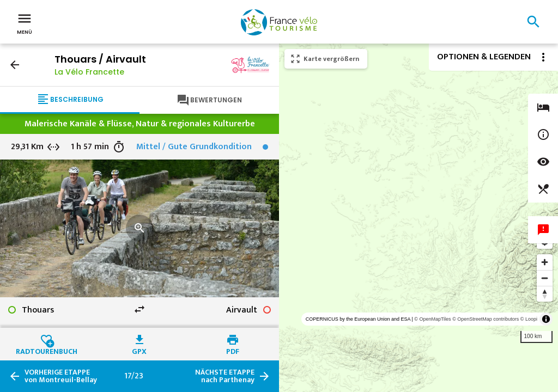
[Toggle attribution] (546, 319)
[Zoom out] (545, 278)
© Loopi (529, 319)
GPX (139, 350)
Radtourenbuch (47, 350)
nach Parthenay (225, 376)
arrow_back (15, 65)
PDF (233, 350)
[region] (418, 218)
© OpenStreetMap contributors (486, 319)
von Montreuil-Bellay (61, 376)
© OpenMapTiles (432, 319)
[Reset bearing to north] (545, 294)
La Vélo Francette (89, 72)
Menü (25, 23)
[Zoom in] (545, 262)
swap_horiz (139, 309)
